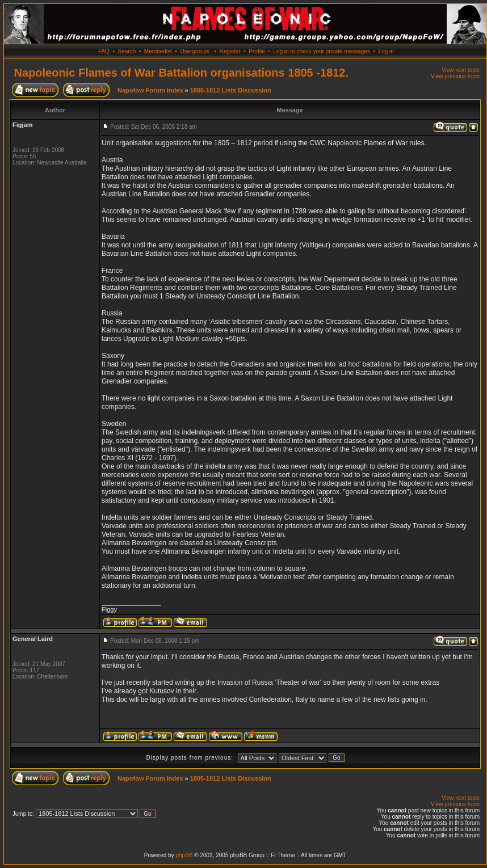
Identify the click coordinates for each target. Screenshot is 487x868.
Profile (257, 51)
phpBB (184, 855)
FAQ (104, 51)
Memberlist (158, 51)
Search (127, 51)
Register (230, 51)
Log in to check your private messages (322, 51)
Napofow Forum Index (150, 90)
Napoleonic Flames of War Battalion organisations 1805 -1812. (181, 73)
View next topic (461, 70)
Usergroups (195, 51)
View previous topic (455, 76)
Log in (386, 51)
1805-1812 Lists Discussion (231, 90)
